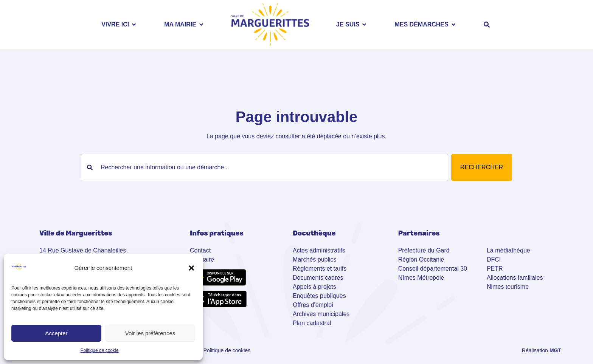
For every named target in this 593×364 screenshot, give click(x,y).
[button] (191, 268)
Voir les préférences (150, 333)
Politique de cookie (100, 350)
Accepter (56, 333)
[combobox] (265, 167)
